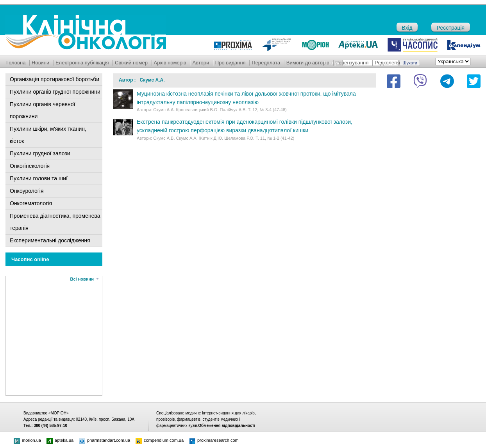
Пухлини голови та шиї (39, 178)
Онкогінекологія (30, 166)
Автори (201, 63)
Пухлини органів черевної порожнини (42, 110)
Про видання (230, 63)
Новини (40, 63)
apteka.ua (60, 440)
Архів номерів (170, 63)
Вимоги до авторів (308, 63)
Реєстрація (451, 28)
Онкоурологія (27, 191)
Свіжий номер (131, 63)
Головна (16, 63)
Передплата (266, 63)
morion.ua (27, 440)
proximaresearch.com (214, 440)
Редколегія (387, 63)
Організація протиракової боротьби (54, 79)
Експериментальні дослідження (50, 240)
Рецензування (352, 63)
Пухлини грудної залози (40, 153)
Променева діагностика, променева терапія (55, 222)
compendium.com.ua (160, 440)
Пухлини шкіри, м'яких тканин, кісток (48, 135)
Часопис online (30, 259)
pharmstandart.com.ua (105, 440)
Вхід (407, 28)
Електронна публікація (82, 63)
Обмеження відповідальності (227, 426)
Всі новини (82, 279)
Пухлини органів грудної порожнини (55, 92)
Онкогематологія (31, 203)
